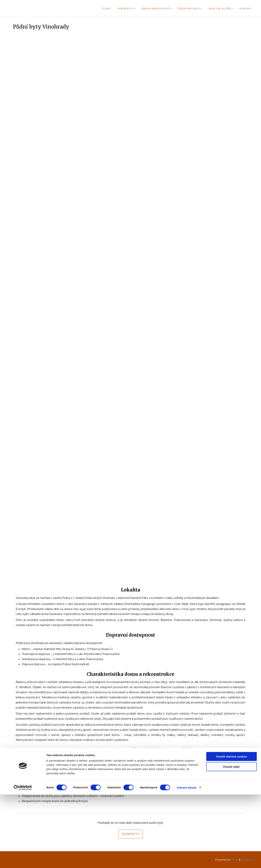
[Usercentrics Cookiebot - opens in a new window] (23, 861)
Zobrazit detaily (187, 861)
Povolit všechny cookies (232, 830)
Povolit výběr (232, 840)
